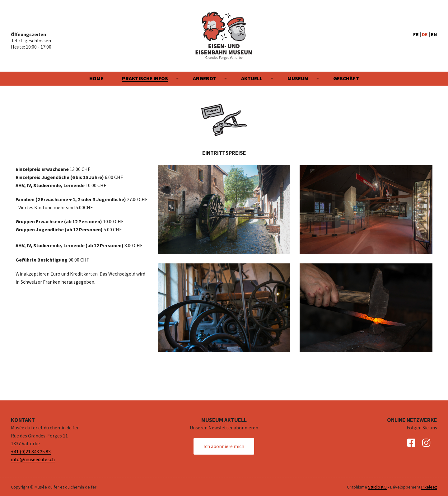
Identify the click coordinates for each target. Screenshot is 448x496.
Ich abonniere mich (224, 446)
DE (425, 34)
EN (434, 34)
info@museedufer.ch (33, 459)
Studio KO (377, 487)
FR (416, 34)
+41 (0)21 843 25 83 (31, 451)
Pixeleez (429, 487)
